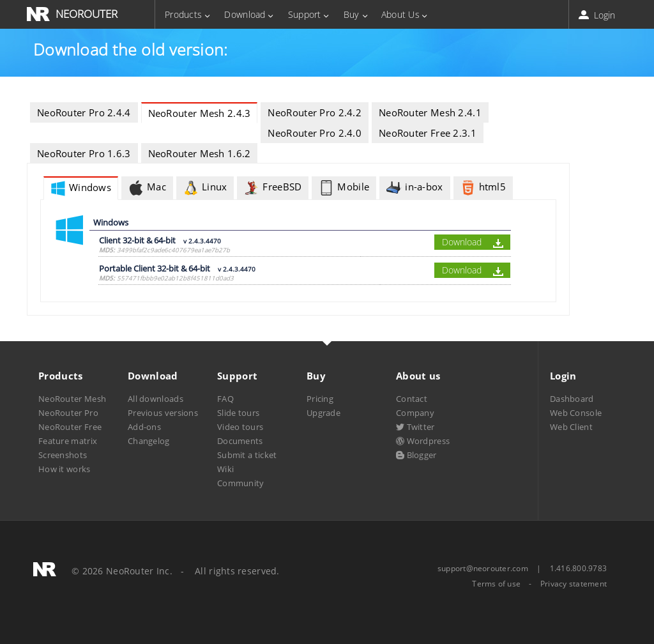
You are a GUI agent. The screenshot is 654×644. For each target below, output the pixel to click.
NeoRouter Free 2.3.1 (428, 133)
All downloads (156, 399)
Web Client (571, 427)
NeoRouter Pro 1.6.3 (84, 153)
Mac (147, 188)
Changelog (149, 441)
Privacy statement (574, 584)
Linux (205, 188)
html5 (483, 188)
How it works (65, 469)
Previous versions (163, 413)
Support (305, 14)
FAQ (225, 399)
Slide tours (238, 413)
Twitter (415, 427)
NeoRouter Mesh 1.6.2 (200, 153)
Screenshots (63, 455)
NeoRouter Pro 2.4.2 (315, 112)
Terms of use (496, 584)
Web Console (576, 413)
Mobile (344, 188)
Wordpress (423, 441)
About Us (400, 14)
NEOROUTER (87, 14)
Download (245, 14)
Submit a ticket (247, 455)
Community (241, 483)
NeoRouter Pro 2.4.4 (84, 112)
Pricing (320, 399)
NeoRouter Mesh (72, 399)
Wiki (225, 469)
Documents (240, 441)
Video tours (240, 427)
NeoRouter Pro (68, 413)
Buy (351, 14)
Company (415, 413)
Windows (81, 188)
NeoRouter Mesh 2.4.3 (200, 113)
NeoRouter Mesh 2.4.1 (430, 112)
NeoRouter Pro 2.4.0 (315, 133)
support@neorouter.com (483, 568)
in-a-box (414, 188)
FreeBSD (273, 188)
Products (183, 14)
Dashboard (572, 399)
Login (598, 15)
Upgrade (323, 413)
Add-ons (144, 427)
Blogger (416, 455)
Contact (412, 399)
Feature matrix (68, 441)
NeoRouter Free (70, 427)
